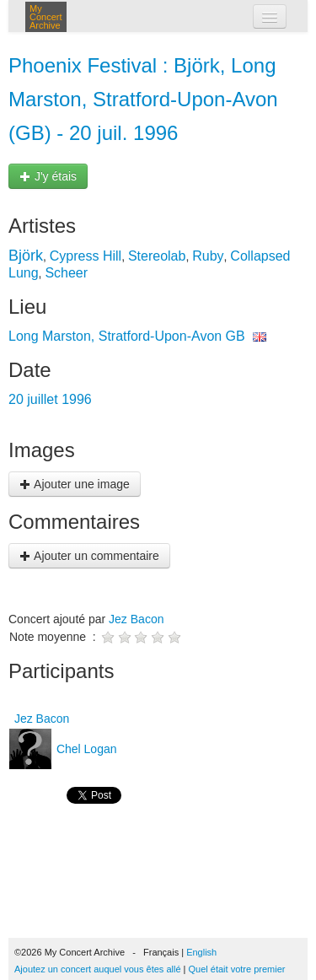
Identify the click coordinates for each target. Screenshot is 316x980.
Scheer (66, 273)
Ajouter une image (75, 484)
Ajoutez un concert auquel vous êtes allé (98, 969)
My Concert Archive (46, 17)
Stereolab (157, 256)
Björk (26, 256)
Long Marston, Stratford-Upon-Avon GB (127, 336)
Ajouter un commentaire (89, 556)
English (201, 952)
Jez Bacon (136, 619)
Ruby (208, 256)
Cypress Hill (86, 256)
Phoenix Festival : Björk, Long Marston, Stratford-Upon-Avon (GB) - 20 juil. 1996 (143, 99)
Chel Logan (85, 749)
